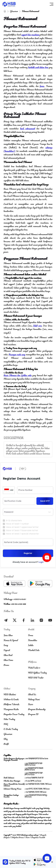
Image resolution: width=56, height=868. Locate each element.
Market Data (34, 650)
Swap (6, 645)
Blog (6, 739)
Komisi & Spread (11, 640)
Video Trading (9, 719)
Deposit (7, 650)
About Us (32, 694)
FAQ (6, 724)
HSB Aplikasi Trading (37, 673)
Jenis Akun (8, 635)
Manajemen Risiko (11, 709)
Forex (31, 635)
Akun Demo (8, 660)
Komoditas (33, 640)
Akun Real (8, 655)
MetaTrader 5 (34, 668)
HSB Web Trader (36, 678)
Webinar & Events (11, 699)
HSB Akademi (10, 694)
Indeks (31, 645)
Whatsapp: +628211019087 (15, 599)
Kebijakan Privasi (17, 837)
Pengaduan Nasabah (38, 837)
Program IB (33, 714)
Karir (31, 704)
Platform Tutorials (11, 704)
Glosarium (14, 11)
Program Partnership (37, 709)
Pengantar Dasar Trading (14, 714)
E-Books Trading (11, 729)
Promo (6, 665)
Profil (6, 744)
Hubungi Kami (34, 699)
